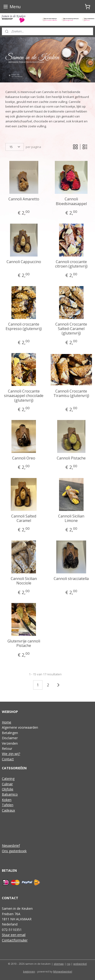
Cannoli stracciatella (71, 579)
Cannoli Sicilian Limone (71, 518)
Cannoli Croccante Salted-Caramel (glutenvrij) (71, 329)
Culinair (7, 784)
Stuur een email (14, 935)
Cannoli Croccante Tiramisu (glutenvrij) (71, 394)
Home (7, 722)
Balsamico (10, 794)
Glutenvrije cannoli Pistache (24, 644)
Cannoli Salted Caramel (24, 518)
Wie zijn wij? (11, 754)
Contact (8, 759)
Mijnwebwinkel (63, 971)
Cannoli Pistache (71, 458)
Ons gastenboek (14, 851)
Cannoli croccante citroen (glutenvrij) (71, 264)
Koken (7, 800)
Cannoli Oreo (24, 458)
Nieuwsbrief (11, 846)
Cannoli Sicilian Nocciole (24, 581)
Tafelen (8, 805)
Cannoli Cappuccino (24, 262)
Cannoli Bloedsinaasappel (71, 202)
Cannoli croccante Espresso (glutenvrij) (24, 327)
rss (69, 964)
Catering (8, 779)
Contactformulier (15, 940)
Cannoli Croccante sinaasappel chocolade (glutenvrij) (24, 396)
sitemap (59, 964)
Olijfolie (8, 789)
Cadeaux (8, 810)
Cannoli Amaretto (24, 199)
